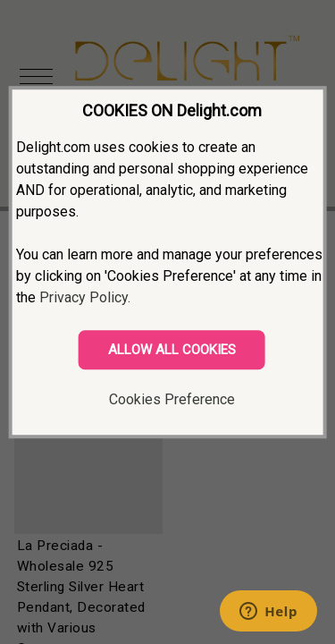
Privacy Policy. (85, 297)
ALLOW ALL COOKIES (172, 350)
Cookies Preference (172, 399)
